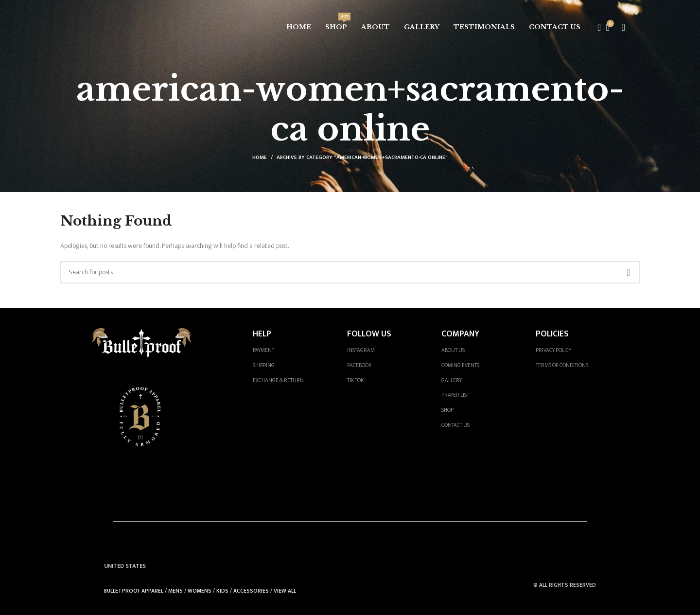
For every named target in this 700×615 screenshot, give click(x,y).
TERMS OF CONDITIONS (562, 365)
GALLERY (452, 380)
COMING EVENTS (460, 365)
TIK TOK (355, 380)
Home (260, 158)
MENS (175, 591)
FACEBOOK (359, 365)
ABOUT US (453, 350)
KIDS (222, 591)
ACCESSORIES (251, 591)
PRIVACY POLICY (553, 350)
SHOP (447, 410)
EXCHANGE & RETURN (278, 380)
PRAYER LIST (455, 395)
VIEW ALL (285, 591)
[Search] (596, 27)
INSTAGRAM (361, 350)
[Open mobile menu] (623, 27)
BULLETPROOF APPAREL (134, 591)
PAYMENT (263, 350)
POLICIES (552, 334)
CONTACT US (455, 425)
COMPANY (460, 334)
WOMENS (200, 591)
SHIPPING (264, 365)
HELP (262, 334)
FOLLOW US (369, 334)
